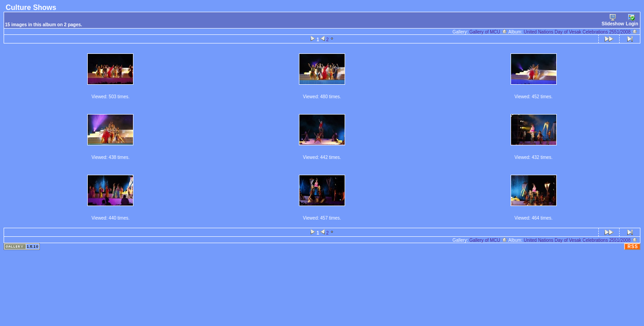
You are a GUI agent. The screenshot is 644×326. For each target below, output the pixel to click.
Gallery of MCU (488, 32)
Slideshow (613, 20)
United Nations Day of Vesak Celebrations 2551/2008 (581, 32)
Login (632, 20)
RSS (633, 247)
